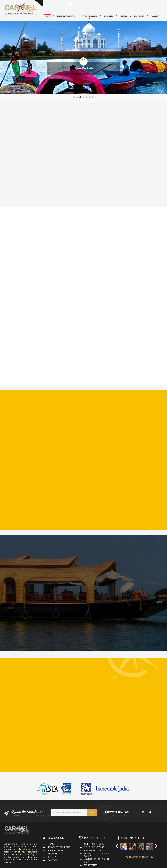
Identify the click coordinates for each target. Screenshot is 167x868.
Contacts (156, 16)
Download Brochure (141, 842)
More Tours (91, 850)
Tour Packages (89, 16)
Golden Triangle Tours (97, 840)
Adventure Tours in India (97, 846)
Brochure (139, 16)
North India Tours (94, 829)
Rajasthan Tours (93, 836)
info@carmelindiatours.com (86, 3)
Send (92, 798)
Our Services (30, 834)
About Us (108, 16)
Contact (53, 845)
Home (47, 16)
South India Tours (94, 832)
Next (156, 831)
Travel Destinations (66, 16)
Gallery (123, 16)
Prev (117, 831)
